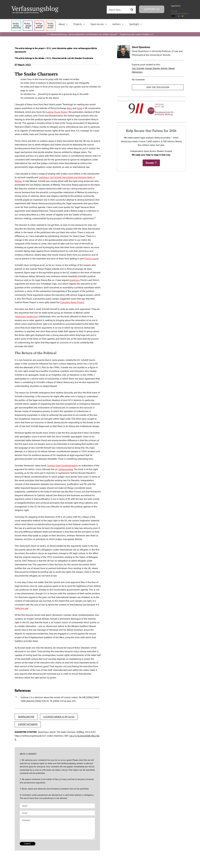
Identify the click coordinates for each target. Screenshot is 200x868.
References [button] (23, 691)
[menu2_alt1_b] (39, 22)
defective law (22, 608)
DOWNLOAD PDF (26, 717)
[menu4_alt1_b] (16, 22)
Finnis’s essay (91, 258)
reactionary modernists (26, 316)
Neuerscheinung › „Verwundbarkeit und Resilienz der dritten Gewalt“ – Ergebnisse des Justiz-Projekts (100, 34)
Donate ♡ (151, 163)
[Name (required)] (57, 806)
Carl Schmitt (138, 68)
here (70, 108)
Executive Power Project (72, 302)
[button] (95, 218)
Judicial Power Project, (57, 112)
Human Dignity (152, 68)
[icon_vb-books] (51, 22)
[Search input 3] (118, 10)
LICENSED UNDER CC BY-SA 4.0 (59, 717)
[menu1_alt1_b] (28, 22)
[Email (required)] (57, 813)
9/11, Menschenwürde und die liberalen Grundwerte (70, 58)
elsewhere (74, 280)
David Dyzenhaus (141, 47)
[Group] (35, 7)
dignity (164, 68)
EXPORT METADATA (28, 724)
